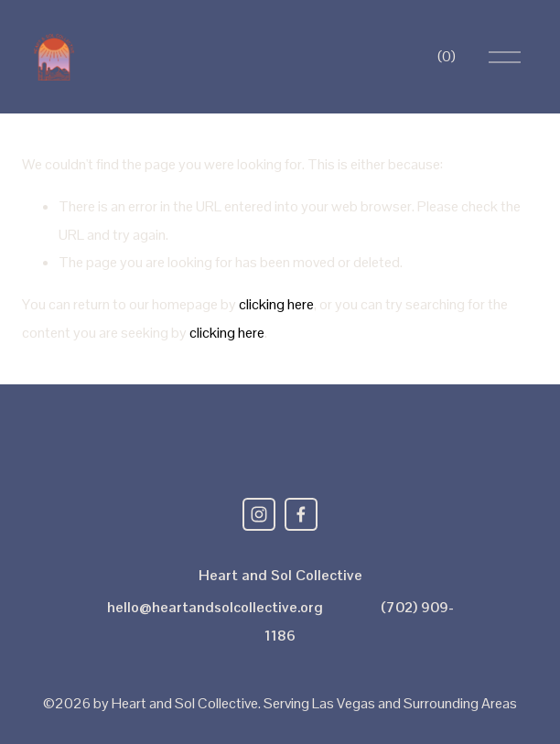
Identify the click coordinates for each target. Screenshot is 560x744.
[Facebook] (301, 514)
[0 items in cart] (447, 57)
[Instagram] (259, 514)
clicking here (276, 304)
